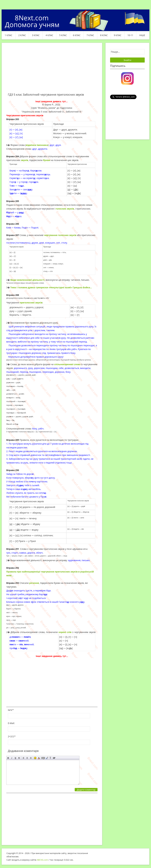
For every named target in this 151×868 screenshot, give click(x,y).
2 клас (22, 35)
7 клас (90, 35)
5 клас (63, 35)
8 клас (104, 35)
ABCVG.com (42, 860)
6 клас (77, 35)
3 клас (36, 35)
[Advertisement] (52, 70)
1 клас (8, 35)
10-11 (130, 35)
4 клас (49, 35)
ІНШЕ (142, 35)
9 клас (118, 35)
